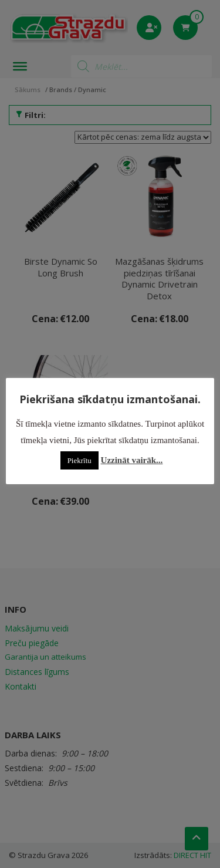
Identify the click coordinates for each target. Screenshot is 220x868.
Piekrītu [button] (79, 460)
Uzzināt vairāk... (132, 460)
